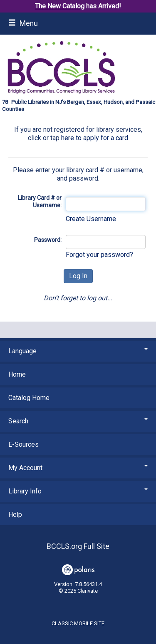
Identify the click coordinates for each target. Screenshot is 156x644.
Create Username (91, 219)
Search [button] (78, 421)
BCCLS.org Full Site (78, 546)
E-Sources (24, 444)
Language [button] (78, 351)
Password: (48, 240)
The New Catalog (60, 6)
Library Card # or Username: (40, 201)
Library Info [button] (78, 491)
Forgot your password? (99, 255)
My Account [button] (78, 468)
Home (17, 374)
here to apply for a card (95, 138)
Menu (23, 23)
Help (15, 514)
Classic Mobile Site (78, 623)
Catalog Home (29, 398)
